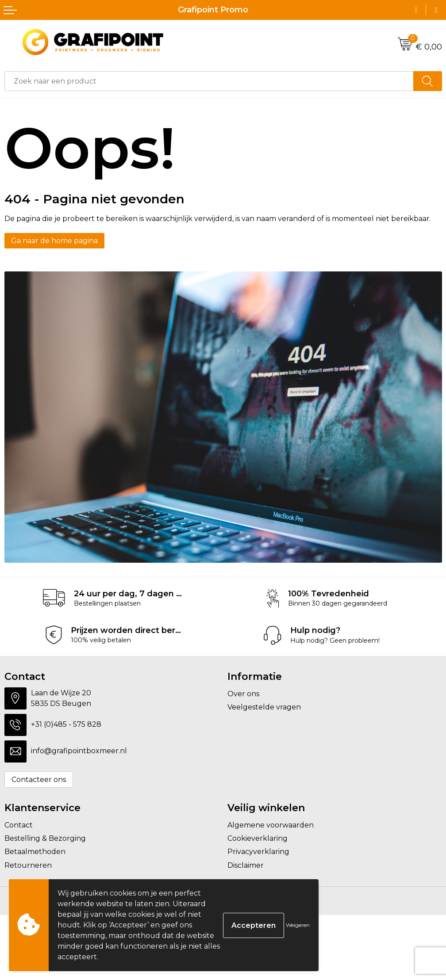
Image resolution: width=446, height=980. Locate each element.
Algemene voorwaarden (271, 825)
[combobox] (209, 81)
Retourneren (28, 865)
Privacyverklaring (258, 852)
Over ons (243, 694)
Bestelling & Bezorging (45, 838)
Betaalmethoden (35, 852)
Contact (19, 825)
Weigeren (298, 925)
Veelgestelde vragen (264, 707)
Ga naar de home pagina (54, 241)
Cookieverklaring (258, 838)
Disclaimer (246, 865)
